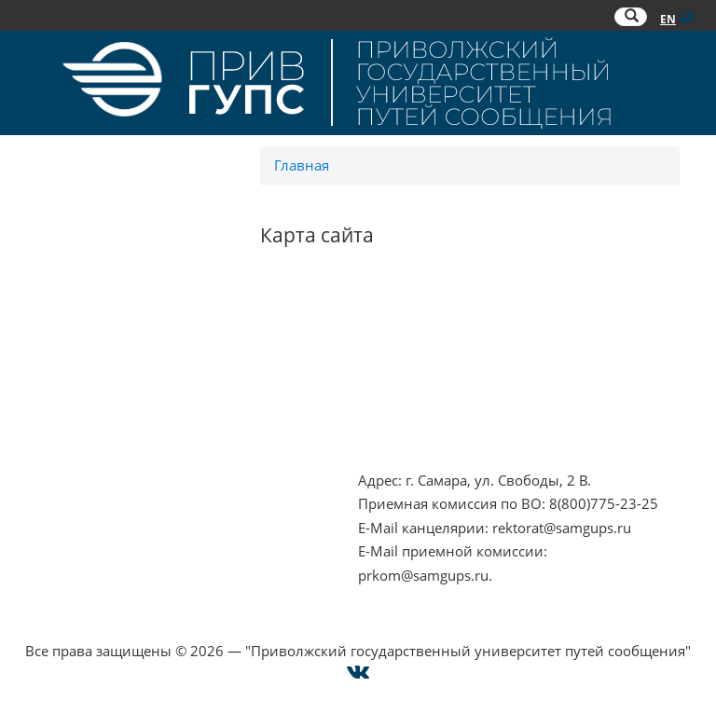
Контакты (55, 480)
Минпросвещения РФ (96, 419)
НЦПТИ (47, 323)
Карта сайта (62, 551)
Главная (302, 165)
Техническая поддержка (104, 575)
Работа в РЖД (69, 442)
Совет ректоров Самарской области (479, 419)
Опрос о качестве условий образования (159, 503)
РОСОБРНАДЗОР (414, 347)
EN (668, 19)
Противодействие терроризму (126, 347)
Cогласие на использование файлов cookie (358, 626)
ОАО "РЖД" (396, 371)
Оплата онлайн (75, 528)
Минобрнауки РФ (83, 394)
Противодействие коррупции (124, 371)
